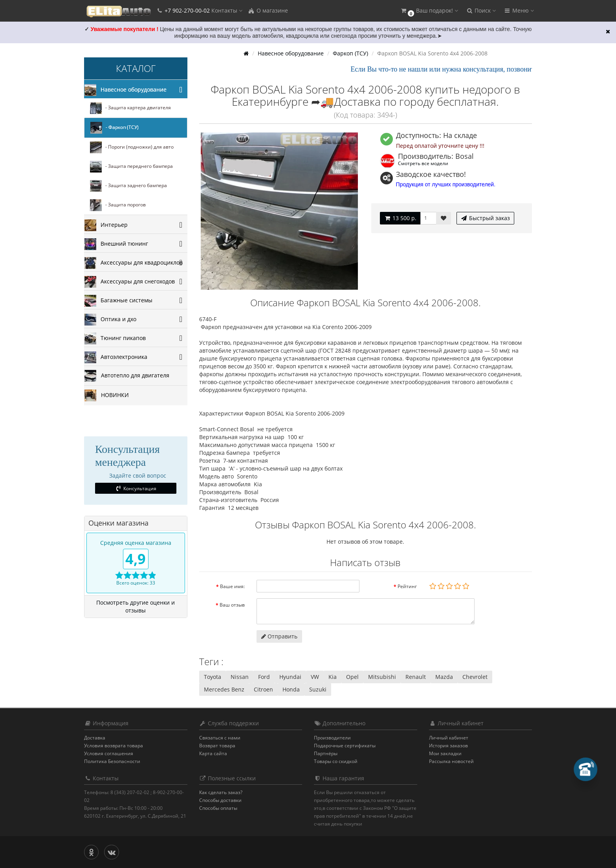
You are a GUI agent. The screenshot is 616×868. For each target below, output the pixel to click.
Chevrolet (475, 677)
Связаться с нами (220, 738)
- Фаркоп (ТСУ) (115, 128)
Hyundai (290, 677)
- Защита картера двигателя (130, 108)
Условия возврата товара (114, 746)
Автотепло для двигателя (127, 376)
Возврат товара (217, 746)
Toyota (213, 677)
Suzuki (318, 689)
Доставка (95, 738)
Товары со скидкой (336, 761)
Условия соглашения (109, 753)
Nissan (240, 677)
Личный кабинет (449, 738)
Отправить (279, 636)
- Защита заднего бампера (128, 186)
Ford (264, 677)
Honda (291, 689)
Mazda (444, 677)
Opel (352, 677)
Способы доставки (220, 800)
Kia (333, 677)
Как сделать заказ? (221, 792)
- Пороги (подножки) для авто (132, 147)
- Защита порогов (118, 205)
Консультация (136, 488)
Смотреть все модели (423, 163)
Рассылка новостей (451, 761)
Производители (332, 738)
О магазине (268, 10)
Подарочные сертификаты (345, 746)
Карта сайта (213, 753)
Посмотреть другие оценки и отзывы (136, 606)
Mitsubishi (382, 677)
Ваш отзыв (232, 605)
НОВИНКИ (107, 395)
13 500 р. (400, 218)
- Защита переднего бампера (131, 167)
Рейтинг (407, 586)
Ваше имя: (232, 586)
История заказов (448, 746)
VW (315, 677)
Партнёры (326, 753)
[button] (429, 11)
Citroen (263, 689)
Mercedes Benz (224, 689)
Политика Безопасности (112, 761)
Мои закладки (445, 753)
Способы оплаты (218, 808)
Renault (416, 677)
